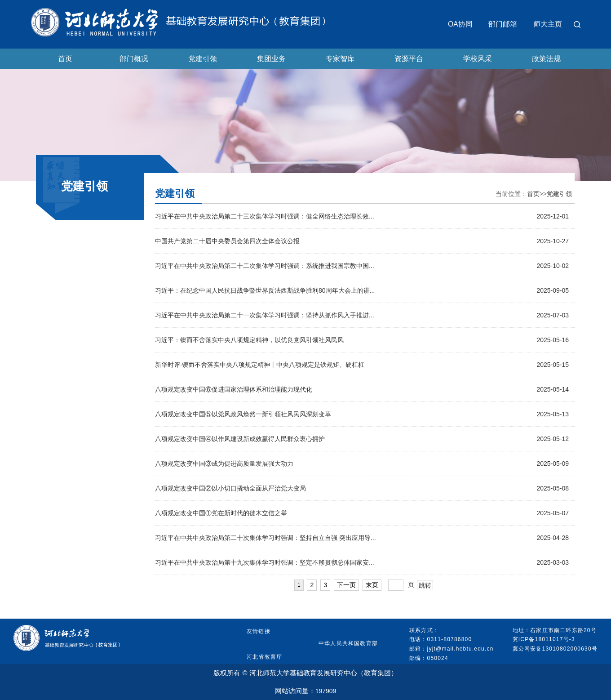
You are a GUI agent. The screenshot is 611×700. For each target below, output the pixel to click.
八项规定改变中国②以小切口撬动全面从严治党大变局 (230, 488)
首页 (65, 59)
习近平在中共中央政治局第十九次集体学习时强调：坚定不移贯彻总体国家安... (265, 562)
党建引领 (203, 59)
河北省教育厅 (264, 657)
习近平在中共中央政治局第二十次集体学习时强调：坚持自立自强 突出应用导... (266, 538)
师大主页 (548, 24)
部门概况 (134, 59)
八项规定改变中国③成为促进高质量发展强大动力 (224, 464)
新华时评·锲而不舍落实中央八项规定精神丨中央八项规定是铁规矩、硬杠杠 (260, 365)
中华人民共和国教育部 (348, 643)
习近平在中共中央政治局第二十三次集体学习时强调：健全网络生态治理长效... (265, 216)
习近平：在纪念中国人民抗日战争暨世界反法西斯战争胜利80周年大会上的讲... (265, 290)
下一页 (346, 585)
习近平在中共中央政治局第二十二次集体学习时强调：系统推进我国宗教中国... (265, 266)
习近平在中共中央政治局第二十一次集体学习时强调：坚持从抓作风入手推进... (265, 315)
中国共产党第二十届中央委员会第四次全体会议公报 (227, 241)
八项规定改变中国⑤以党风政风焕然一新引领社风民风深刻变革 (243, 414)
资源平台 (409, 59)
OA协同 (460, 24)
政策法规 (546, 59)
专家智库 (340, 59)
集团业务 (271, 59)
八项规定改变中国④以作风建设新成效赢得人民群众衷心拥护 (240, 439)
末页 (372, 585)
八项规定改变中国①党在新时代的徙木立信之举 (221, 513)
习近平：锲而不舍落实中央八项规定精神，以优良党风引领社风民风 (249, 340)
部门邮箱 (503, 24)
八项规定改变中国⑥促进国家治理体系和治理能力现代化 (234, 389)
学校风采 (478, 59)
